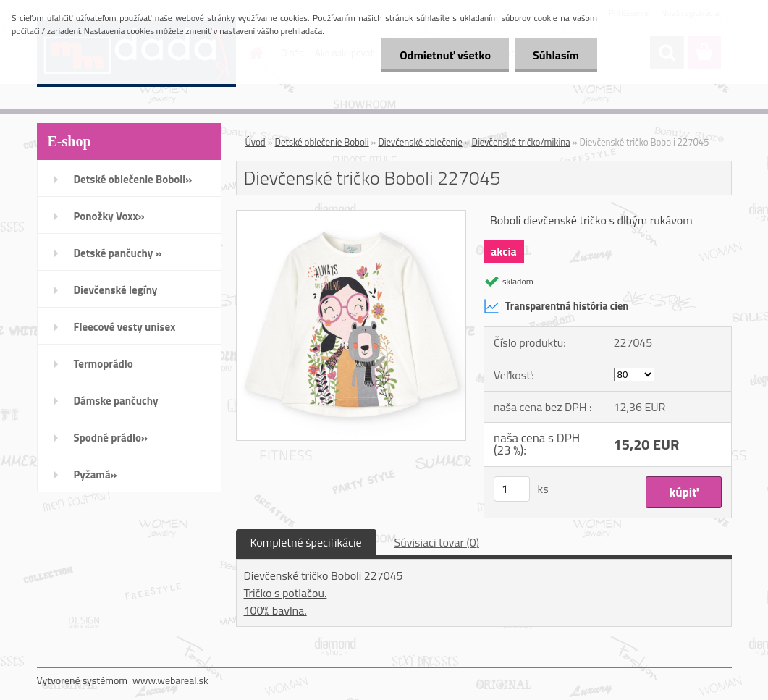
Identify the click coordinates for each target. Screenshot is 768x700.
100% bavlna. (275, 610)
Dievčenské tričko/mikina (520, 142)
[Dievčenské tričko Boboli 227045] (351, 216)
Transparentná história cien (556, 306)
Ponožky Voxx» (109, 216)
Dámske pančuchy (116, 401)
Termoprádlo (104, 364)
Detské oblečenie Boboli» (133, 179)
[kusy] (512, 489)
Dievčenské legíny (116, 290)
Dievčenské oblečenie (420, 142)
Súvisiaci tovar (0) (437, 542)
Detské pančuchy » (118, 253)
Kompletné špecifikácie (306, 542)
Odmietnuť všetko (445, 55)
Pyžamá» (96, 475)
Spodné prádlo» (111, 438)
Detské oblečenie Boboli (322, 142)
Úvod (256, 142)
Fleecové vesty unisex (125, 327)
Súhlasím (556, 55)
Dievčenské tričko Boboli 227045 (324, 575)
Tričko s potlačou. (286, 593)
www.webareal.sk (170, 680)
